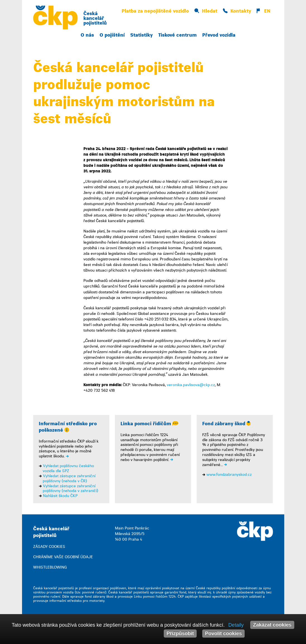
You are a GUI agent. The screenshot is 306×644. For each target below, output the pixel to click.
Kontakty (237, 11)
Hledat (206, 11)
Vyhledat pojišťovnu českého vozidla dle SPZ (68, 468)
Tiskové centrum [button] (177, 35)
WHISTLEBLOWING (50, 567)
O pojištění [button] (112, 35)
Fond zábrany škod (226, 424)
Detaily (236, 625)
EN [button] (263, 11)
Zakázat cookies (272, 625)
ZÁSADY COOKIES (49, 547)
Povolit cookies (223, 633)
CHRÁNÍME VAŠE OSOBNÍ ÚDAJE (63, 557)
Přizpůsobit (180, 633)
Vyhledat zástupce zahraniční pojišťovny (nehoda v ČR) (69, 478)
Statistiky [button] (141, 35)
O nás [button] (87, 35)
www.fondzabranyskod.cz (229, 475)
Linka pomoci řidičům (149, 424)
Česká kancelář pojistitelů (95, 18)
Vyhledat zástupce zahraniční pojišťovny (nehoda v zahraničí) (70, 489)
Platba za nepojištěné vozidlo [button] (155, 11)
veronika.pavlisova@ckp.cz (191, 385)
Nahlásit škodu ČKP (60, 496)
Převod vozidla (219, 35)
